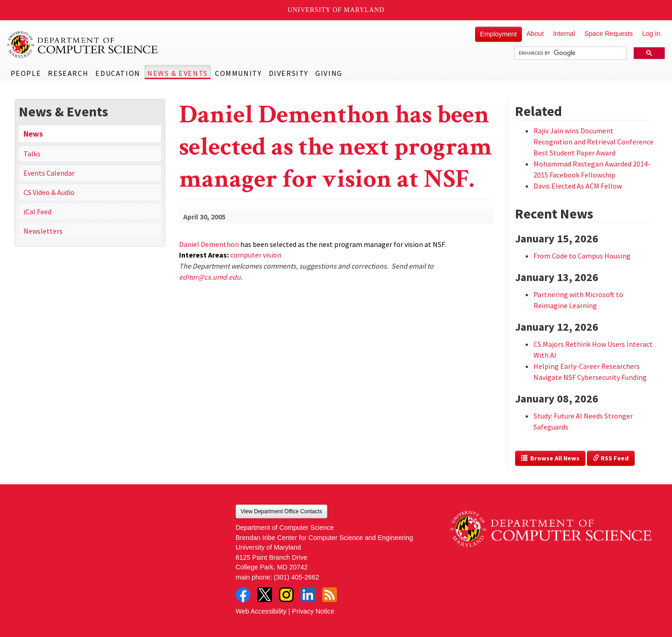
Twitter (265, 595)
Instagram (286, 595)
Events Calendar (49, 173)
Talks (32, 154)
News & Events (178, 73)
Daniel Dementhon (209, 244)
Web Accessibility (261, 611)
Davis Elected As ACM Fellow (578, 186)
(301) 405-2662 (296, 577)
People (26, 73)
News (33, 134)
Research (68, 73)
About (535, 34)
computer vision (256, 255)
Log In (651, 34)
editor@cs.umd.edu (210, 277)
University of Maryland (336, 10)
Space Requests (608, 34)
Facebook (243, 595)
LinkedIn (308, 595)
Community (238, 73)
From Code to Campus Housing (582, 256)
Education (118, 73)
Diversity (289, 73)
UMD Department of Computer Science (83, 45)
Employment (498, 34)
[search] (570, 53)
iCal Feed (38, 212)
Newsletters (43, 231)
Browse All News (550, 458)
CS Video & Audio (49, 192)
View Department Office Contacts (281, 511)
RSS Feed (611, 458)
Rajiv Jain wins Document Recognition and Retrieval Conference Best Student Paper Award (594, 142)
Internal (564, 34)
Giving (329, 73)
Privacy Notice (313, 611)
